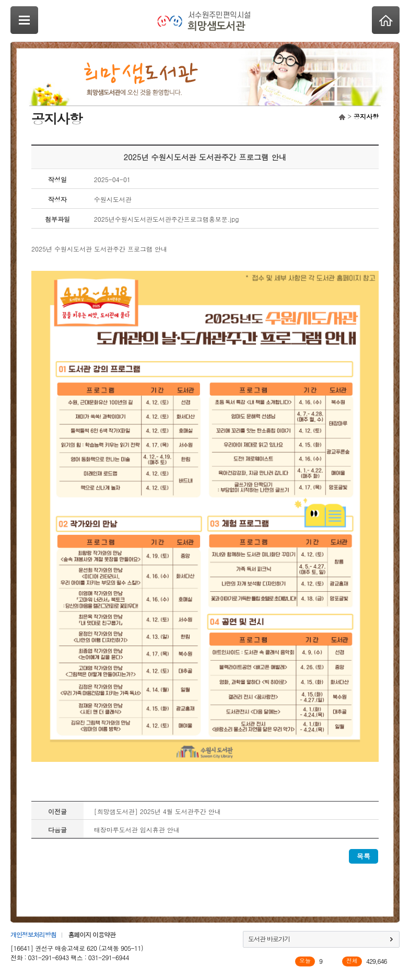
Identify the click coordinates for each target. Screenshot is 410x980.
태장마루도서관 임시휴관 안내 (137, 829)
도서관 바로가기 (269, 939)
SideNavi (24, 20)
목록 (364, 856)
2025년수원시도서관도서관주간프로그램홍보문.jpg (167, 219)
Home (386, 20)
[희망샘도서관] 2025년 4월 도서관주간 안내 (157, 811)
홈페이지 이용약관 (91, 934)
